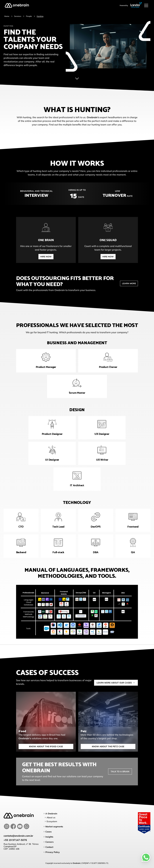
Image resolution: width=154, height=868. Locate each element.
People (29, 16)
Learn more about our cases (116, 686)
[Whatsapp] (146, 857)
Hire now (41, 257)
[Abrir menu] (146, 5)
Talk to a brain (120, 775)
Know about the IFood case (41, 746)
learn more (129, 287)
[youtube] (20, 826)
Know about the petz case (103, 746)
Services (18, 16)
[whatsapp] (26, 826)
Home (7, 16)
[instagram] (7, 826)
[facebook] (13, 826)
